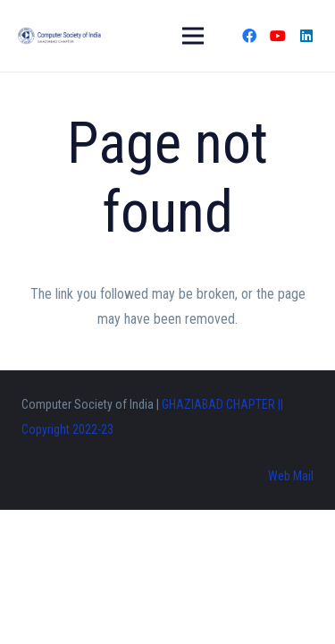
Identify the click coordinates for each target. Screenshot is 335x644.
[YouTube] (278, 36)
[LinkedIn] (306, 36)
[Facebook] (249, 36)
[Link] (59, 36)
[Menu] (193, 36)
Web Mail (291, 476)
